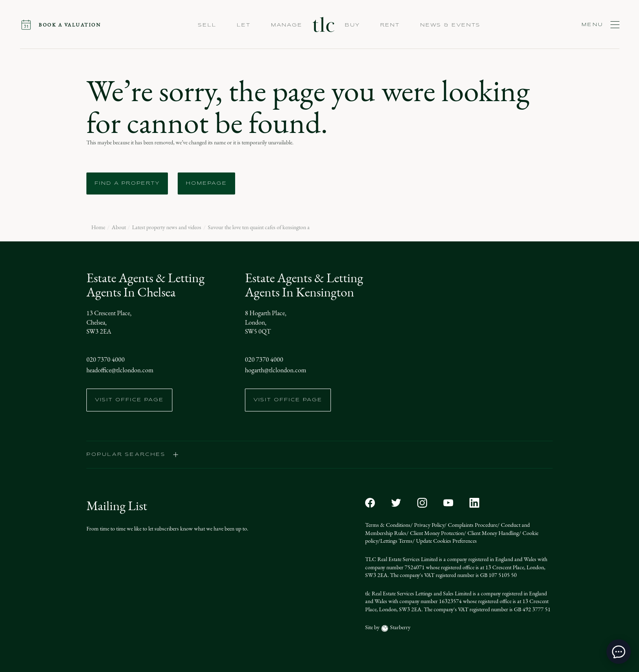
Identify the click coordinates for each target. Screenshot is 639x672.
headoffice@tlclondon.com (120, 370)
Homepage (206, 183)
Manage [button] (287, 25)
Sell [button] (207, 25)
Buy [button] (352, 25)
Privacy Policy (429, 525)
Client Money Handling (492, 533)
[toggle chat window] (619, 652)
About (119, 228)
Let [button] (244, 25)
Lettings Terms (396, 541)
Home (98, 228)
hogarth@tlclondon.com (275, 370)
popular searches (133, 455)
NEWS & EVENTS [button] (450, 25)
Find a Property (127, 183)
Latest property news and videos (167, 228)
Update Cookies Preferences (446, 541)
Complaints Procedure (472, 525)
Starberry (400, 627)
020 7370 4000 (106, 359)
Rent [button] (390, 25)
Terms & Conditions (388, 525)
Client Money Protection (436, 533)
